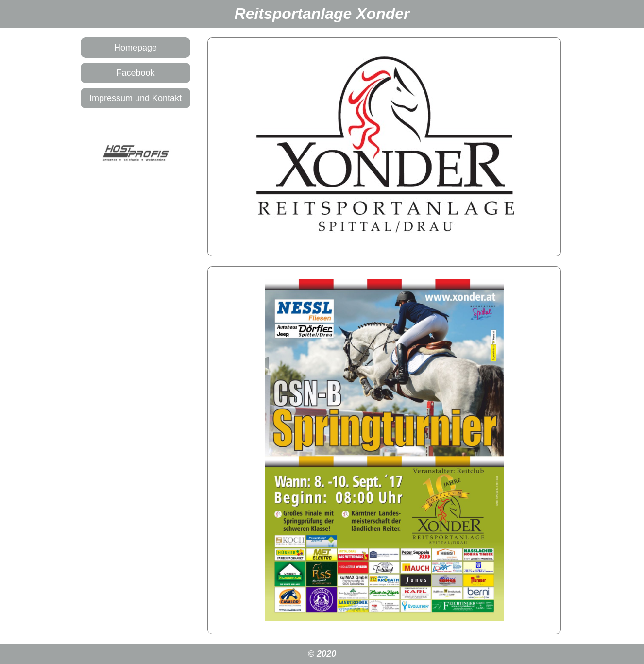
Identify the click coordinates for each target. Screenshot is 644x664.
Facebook (135, 73)
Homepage (136, 48)
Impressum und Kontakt (136, 98)
